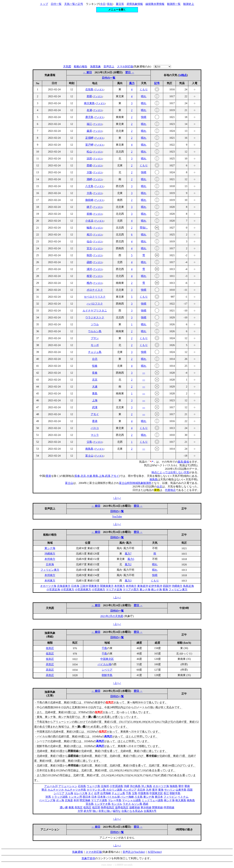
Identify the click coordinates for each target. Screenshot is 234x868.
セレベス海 (81, 793)
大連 (95, 387)
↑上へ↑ (117, 498)
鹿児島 (89, 117)
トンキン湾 (75, 797)
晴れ (144, 96)
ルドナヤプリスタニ (95, 311)
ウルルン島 (95, 331)
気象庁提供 (88, 858)
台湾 (97, 793)
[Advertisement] (117, 39)
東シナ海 (50, 548)
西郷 (89, 165)
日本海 (50, 564)
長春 (95, 373)
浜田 (89, 159)
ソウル (95, 324)
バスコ (95, 428)
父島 (89, 442)
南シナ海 (156, 589)
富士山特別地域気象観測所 (135, 483)
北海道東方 (64, 586)
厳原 (89, 131)
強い (95, 811)
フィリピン (170, 797)
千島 (104, 648)
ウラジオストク (95, 317)
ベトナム (183, 797)
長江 (166, 793)
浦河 (89, 269)
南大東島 (89, 103)
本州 (76, 800)
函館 (89, 262)
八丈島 (89, 186)
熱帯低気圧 (108, 807)
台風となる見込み (132, 811)
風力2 (128, 564)
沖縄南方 (50, 554)
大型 (80, 811)
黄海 (165, 589)
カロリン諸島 (114, 790)
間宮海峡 (85, 800)
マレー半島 (115, 800)
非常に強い (105, 811)
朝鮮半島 (107, 675)
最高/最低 (183, 462)
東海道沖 (143, 586)
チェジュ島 (95, 352)
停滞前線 (169, 807)
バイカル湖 (104, 664)
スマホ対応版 (125, 66)
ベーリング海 (47, 800)
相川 (89, 235)
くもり (144, 89)
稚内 (89, 283)
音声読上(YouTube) (134, 852)
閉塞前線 (157, 807)
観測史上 (189, 4)
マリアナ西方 (131, 589)
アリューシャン (68, 786)
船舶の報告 (81, 66)
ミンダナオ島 (103, 804)
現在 (110, 4)
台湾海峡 (106, 793)
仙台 (89, 241)
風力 (132, 83)
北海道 (69, 800)
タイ (91, 793)
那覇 (89, 96)
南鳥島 (89, 449)
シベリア (107, 670)
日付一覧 (56, 4)
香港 (95, 421)
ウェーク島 (93, 786)
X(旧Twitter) (155, 852)
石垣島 (89, 89)
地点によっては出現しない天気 (170, 472)
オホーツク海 (48, 586)
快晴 (144, 117)
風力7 (128, 554)
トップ (44, 4)
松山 (89, 152)
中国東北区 (107, 659)
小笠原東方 (67, 589)
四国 (190, 790)
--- (144, 373)
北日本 (141, 790)
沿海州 (105, 786)
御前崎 (89, 200)
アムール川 (51, 786)
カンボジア (130, 790)
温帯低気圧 (122, 807)
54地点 (183, 75)
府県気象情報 (135, 4)
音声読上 (109, 66)
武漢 (95, 407)
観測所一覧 (174, 4)
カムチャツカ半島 (75, 790)
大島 (89, 193)
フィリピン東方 (50, 570)
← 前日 (87, 72)
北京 (95, 380)
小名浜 (89, 221)
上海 (95, 400)
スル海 (69, 793)
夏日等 (120, 4)
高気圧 (50, 664)
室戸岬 (89, 145)
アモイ (95, 414)
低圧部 (96, 807)
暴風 (71, 807)
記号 (157, 83)
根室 (89, 276)
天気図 (67, 66)
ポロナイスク (95, 290)
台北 (95, 359)
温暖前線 (135, 807)
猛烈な (117, 811)
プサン (95, 338)
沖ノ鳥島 (147, 786)
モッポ (95, 345)
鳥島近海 (188, 586)
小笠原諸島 (116, 786)
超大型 (88, 811)
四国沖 (167, 586)
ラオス (127, 804)
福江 (89, 124)
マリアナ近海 (114, 589)
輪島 (89, 228)
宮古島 (90, 804)
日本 (94, 797)
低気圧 (50, 648)
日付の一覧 (109, 78)
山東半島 (181, 790)
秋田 (89, 255)
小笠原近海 (53, 589)
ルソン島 (137, 804)
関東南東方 (107, 586)
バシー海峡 (127, 797)
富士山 (89, 456)
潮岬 (89, 179)
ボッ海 (60, 800)
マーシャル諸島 (131, 800)
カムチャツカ (56, 790)
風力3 (128, 581)
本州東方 (50, 581)
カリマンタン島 (96, 790)
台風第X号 (150, 811)
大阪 (89, 172)
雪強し (144, 228)
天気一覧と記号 (74, 4)
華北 (44, 790)
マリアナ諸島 (99, 800)
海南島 (174, 786)
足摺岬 (89, 138)
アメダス (99, 90)
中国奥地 (143, 793)
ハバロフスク (95, 304)
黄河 (155, 790)
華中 (181, 786)
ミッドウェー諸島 (152, 800)
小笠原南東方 (83, 589)
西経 (146, 804)
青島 (95, 393)
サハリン (170, 790)
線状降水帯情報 (155, 4)
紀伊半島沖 (155, 586)
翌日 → (130, 72)
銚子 (89, 207)
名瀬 (89, 110)
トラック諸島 (60, 797)
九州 (149, 790)
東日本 (159, 797)
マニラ (95, 435)
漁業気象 (95, 66)
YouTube (117, 517)
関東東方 (94, 586)
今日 (103, 4)
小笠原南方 (98, 589)
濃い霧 (64, 807)
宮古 (89, 248)
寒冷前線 (146, 807)
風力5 (131, 559)
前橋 (89, 214)
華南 (187, 786)
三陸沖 (84, 586)
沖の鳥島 (135, 786)
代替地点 (170, 490)
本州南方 (50, 559)
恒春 (95, 366)
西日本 (87, 797)
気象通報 (78, 852)
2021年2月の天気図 (112, 616)
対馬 (48, 797)
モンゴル (117, 804)
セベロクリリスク (95, 297)
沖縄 (126, 786)
